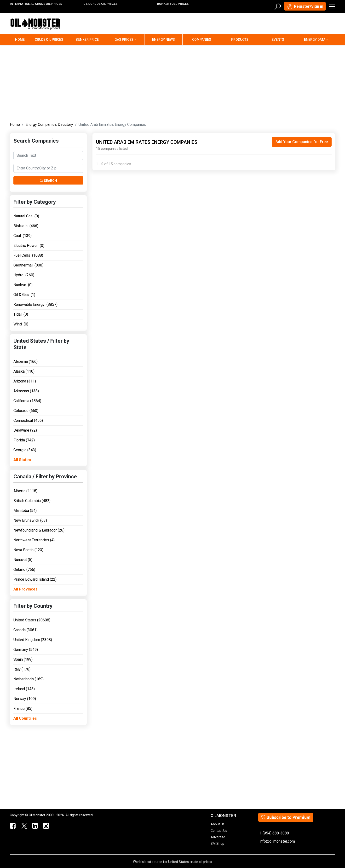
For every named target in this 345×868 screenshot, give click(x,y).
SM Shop (217, 844)
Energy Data (315, 40)
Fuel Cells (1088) (28, 255)
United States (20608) (32, 620)
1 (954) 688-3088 (274, 833)
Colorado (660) (26, 411)
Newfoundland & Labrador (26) (39, 530)
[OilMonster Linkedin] (34, 826)
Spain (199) (23, 659)
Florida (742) (24, 440)
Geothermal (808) (28, 265)
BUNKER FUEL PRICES (173, 4)
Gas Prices (124, 40)
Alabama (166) (26, 362)
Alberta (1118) (25, 491)
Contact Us (219, 831)
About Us (218, 824)
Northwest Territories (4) (34, 540)
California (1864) (27, 401)
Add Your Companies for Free (302, 142)
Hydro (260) (24, 275)
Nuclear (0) (23, 285)
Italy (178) (22, 669)
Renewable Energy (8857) (35, 304)
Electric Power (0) (29, 246)
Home (23, 39)
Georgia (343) (25, 450)
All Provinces (26, 589)
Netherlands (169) (29, 679)
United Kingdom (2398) (33, 640)
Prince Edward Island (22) (35, 579)
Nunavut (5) (23, 560)
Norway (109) (25, 699)
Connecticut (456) (28, 420)
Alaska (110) (24, 371)
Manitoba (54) (25, 511)
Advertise (218, 837)
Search (48, 181)
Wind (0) (21, 324)
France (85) (23, 709)
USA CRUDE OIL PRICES (100, 4)
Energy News (164, 40)
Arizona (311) (25, 381)
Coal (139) (23, 236)
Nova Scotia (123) (28, 550)
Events (278, 40)
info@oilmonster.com (277, 841)
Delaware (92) (25, 430)
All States (22, 460)
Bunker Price (87, 40)
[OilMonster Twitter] (23, 826)
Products (240, 40)
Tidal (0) (21, 314)
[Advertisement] (172, 82)
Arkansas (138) (26, 391)
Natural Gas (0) (26, 216)
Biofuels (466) (26, 226)
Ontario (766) (24, 570)
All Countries (25, 718)
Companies (202, 40)
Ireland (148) (24, 689)
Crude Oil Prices (49, 40)
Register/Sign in (305, 7)
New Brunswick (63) (30, 520)
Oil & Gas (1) (24, 295)
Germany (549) (26, 650)
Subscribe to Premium (286, 817)
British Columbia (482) (32, 501)
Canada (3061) (26, 630)
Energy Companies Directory (49, 124)
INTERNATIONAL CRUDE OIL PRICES (36, 4)
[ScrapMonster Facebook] (12, 826)
